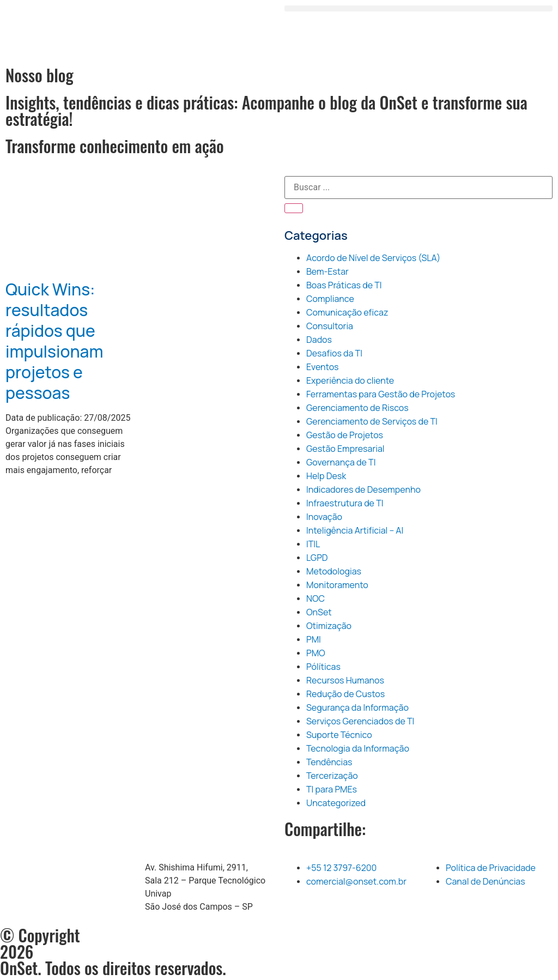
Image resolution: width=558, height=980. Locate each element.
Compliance (330, 299)
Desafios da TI (334, 353)
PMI (314, 639)
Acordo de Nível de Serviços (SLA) (373, 258)
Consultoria (330, 326)
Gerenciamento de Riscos (357, 408)
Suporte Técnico (339, 735)
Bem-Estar (327, 271)
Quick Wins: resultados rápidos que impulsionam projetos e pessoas (54, 341)
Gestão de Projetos (345, 435)
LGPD (317, 558)
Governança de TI (341, 462)
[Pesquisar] (294, 208)
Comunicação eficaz (347, 312)
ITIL (313, 544)
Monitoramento (337, 585)
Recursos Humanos (345, 680)
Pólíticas (323, 667)
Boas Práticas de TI (344, 285)
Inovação (324, 517)
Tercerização (332, 776)
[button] (418, 8)
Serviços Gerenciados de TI (360, 721)
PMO (316, 653)
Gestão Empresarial (345, 449)
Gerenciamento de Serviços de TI (372, 421)
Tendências (329, 762)
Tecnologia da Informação (358, 748)
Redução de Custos (345, 694)
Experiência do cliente (350, 380)
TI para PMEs (332, 789)
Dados (319, 340)
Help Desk (326, 476)
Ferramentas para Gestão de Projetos (381, 394)
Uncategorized (336, 803)
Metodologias (334, 571)
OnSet (319, 612)
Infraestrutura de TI (345, 503)
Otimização (329, 626)
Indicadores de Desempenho (363, 489)
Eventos (322, 367)
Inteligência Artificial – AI (355, 530)
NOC (316, 598)
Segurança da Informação (357, 707)
